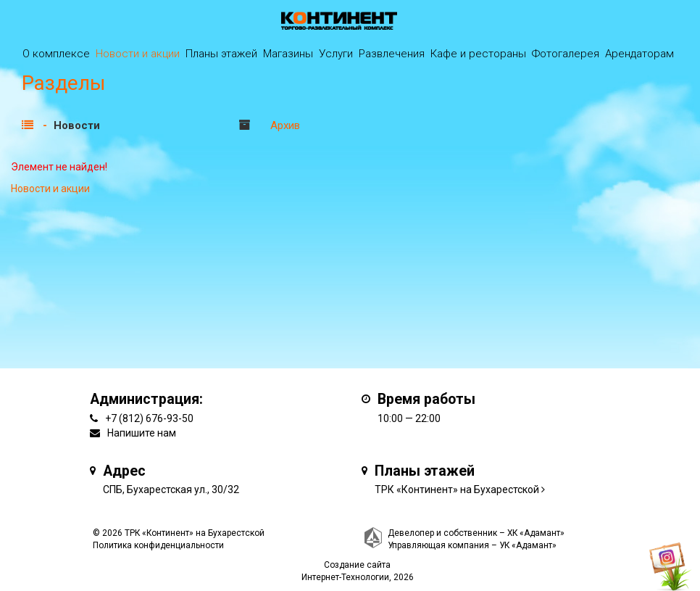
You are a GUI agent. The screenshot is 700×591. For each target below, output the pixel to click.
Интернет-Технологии (345, 577)
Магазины (288, 54)
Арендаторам (639, 54)
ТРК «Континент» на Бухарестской (457, 489)
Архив (285, 125)
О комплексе (56, 54)
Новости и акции (138, 54)
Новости (77, 125)
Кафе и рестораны (478, 54)
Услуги (336, 54)
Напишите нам (142, 433)
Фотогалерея (566, 54)
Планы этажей (221, 54)
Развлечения (392, 54)
